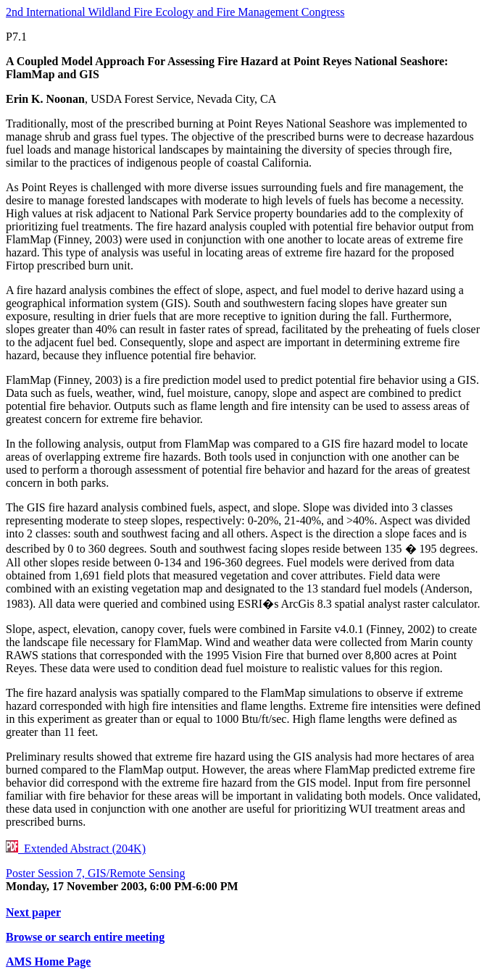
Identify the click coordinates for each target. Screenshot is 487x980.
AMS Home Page (48, 962)
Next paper (33, 912)
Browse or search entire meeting (85, 937)
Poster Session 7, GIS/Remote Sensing (96, 873)
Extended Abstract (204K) (76, 849)
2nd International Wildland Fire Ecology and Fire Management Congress (175, 12)
